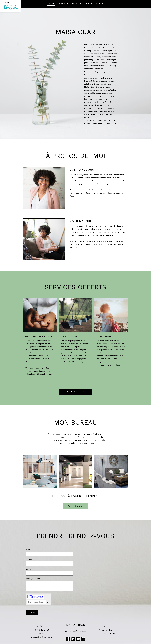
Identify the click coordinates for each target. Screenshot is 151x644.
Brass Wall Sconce (91, 81)
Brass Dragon (107, 51)
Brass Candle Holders (93, 75)
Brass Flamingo (90, 48)
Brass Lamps (89, 102)
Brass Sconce (111, 123)
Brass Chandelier (96, 69)
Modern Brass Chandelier (94, 87)
